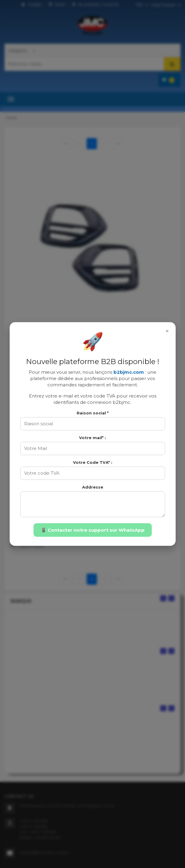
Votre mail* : (92, 438)
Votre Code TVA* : (93, 462)
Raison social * (93, 413)
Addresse (93, 487)
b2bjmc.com (129, 372)
